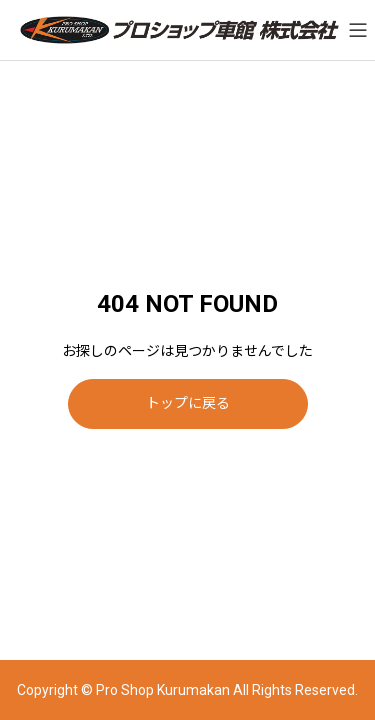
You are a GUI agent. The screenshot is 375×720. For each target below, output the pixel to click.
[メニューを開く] (358, 30)
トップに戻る (188, 403)
